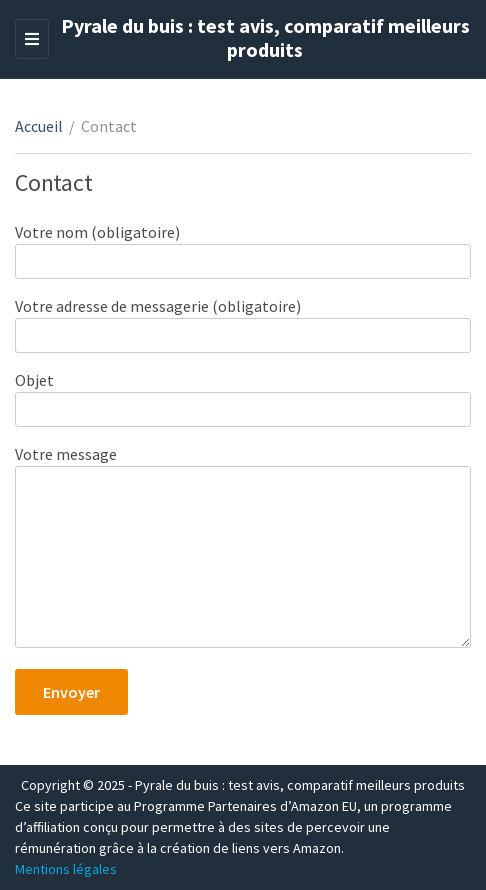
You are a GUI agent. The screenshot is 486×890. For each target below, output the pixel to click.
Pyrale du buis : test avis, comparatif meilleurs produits (265, 37)
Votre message (243, 548)
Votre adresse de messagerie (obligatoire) (243, 320)
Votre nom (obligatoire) (243, 246)
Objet (243, 394)
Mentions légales (66, 869)
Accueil (39, 126)
